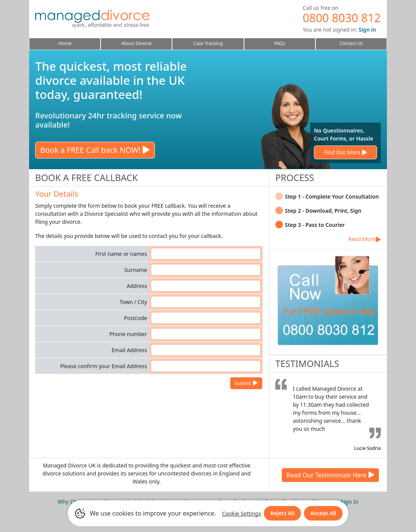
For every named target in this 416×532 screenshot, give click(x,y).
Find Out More (345, 152)
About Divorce (136, 43)
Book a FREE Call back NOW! (95, 150)
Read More (365, 239)
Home (65, 43)
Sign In (349, 502)
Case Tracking (208, 43)
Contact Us (351, 43)
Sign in (367, 30)
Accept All (323, 513)
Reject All (282, 513)
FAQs (280, 43)
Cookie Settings (241, 513)
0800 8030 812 (342, 18)
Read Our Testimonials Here (330, 475)
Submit (246, 383)
